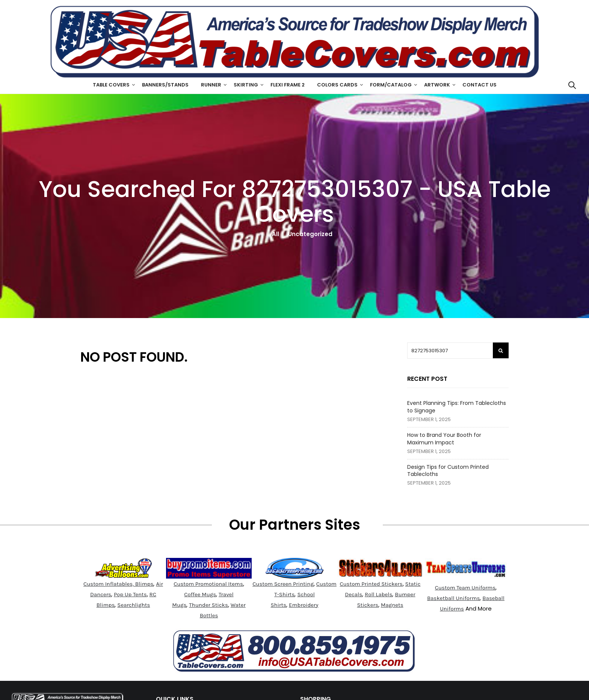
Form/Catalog (391, 85)
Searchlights (134, 605)
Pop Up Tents (130, 594)
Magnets (392, 605)
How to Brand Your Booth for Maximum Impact (444, 439)
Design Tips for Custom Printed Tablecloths (448, 471)
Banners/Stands (165, 85)
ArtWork (437, 85)
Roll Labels (378, 594)
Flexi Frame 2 (288, 85)
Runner (211, 85)
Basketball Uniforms (453, 598)
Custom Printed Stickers (371, 584)
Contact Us (480, 85)
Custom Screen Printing (283, 584)
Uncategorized (310, 234)
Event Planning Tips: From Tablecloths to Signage (457, 407)
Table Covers (111, 85)
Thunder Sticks (208, 605)
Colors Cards (337, 85)
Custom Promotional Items (208, 584)
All (276, 234)
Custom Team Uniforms (465, 588)
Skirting (246, 85)
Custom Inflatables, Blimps (118, 584)
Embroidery (304, 605)
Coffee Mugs (200, 594)
